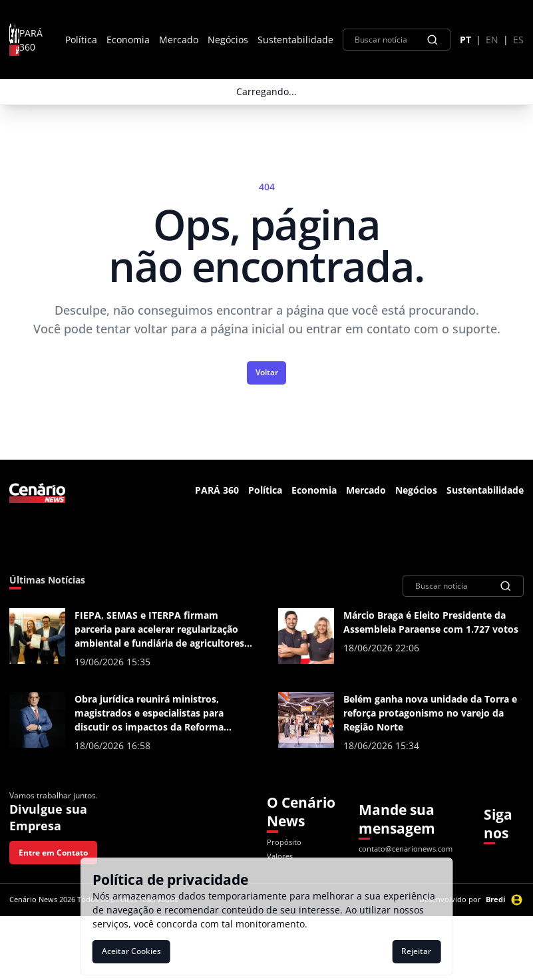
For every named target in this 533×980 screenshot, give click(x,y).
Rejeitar (416, 951)
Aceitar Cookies (131, 951)
